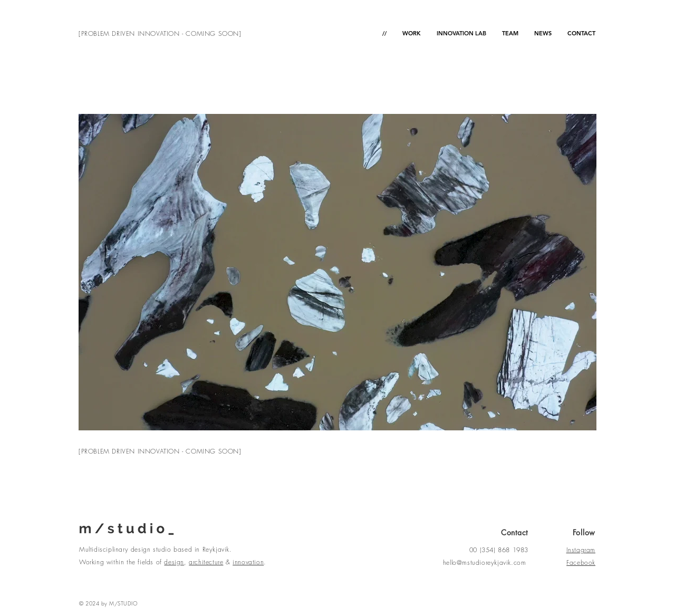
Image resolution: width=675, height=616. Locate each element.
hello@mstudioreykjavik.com (485, 562)
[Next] (582, 272)
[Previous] (93, 272)
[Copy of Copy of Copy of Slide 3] (338, 414)
